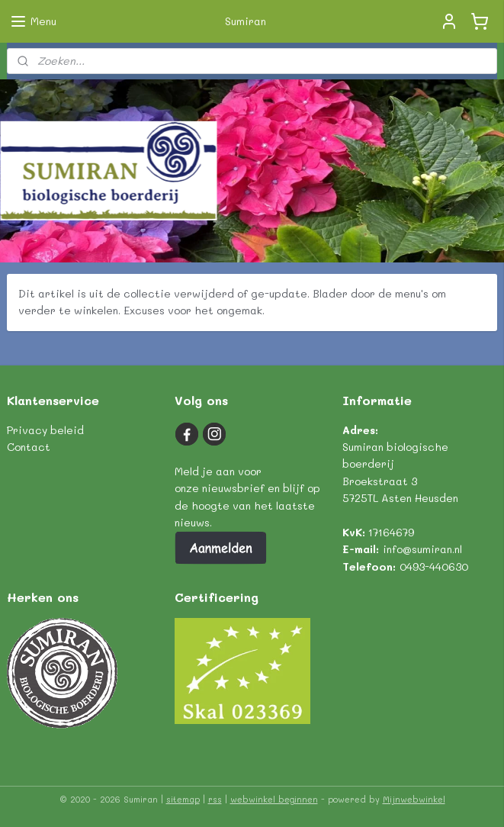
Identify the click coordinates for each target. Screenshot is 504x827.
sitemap (183, 799)
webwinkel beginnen (274, 799)
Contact (29, 447)
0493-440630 (434, 566)
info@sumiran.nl (422, 549)
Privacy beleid (45, 430)
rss (215, 799)
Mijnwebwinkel (414, 799)
